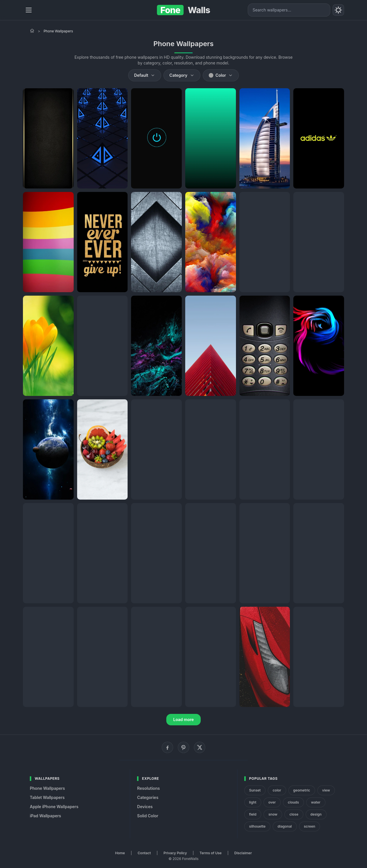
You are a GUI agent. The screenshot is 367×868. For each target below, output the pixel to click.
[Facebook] (167, 747)
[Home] (32, 31)
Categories (148, 797)
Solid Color (148, 816)
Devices (145, 807)
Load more (183, 719)
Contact (144, 853)
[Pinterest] (183, 747)
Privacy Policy (175, 853)
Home (120, 853)
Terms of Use (211, 853)
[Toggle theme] (338, 10)
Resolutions (148, 788)
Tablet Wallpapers (47, 797)
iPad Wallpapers (45, 816)
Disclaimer (243, 853)
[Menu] (29, 10)
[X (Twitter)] (200, 747)
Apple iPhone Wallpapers (54, 807)
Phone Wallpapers (47, 788)
